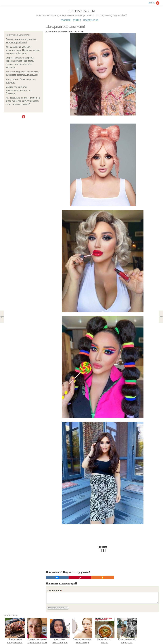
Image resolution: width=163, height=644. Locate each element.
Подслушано (91, 20)
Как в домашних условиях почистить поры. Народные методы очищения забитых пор (23, 50)
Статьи (77, 20)
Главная (66, 20)
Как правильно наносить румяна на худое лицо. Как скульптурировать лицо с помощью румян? (23, 101)
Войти (152, 3)
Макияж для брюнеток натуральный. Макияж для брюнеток (19, 90)
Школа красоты (81, 11)
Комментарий (54, 591)
